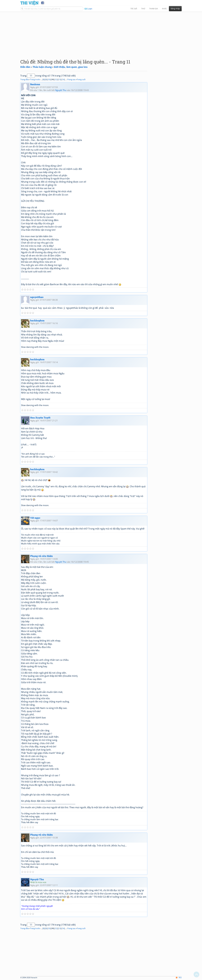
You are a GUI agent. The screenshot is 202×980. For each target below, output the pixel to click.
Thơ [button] (143, 9)
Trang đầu (25, 79)
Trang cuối (81, 79)
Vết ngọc (35, 518)
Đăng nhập (175, 9)
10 (49, 79)
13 (60, 79)
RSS (179, 978)
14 (63, 79)
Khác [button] (164, 9)
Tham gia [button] (154, 9)
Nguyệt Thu (61, 90)
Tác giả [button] (134, 9)
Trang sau (71, 79)
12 (56, 79)
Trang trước (35, 79)
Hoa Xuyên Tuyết (40, 418)
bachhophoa (37, 320)
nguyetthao (37, 297)
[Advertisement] (101, 33)
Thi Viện (29, 3)
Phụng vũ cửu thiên (41, 556)
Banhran (35, 84)
